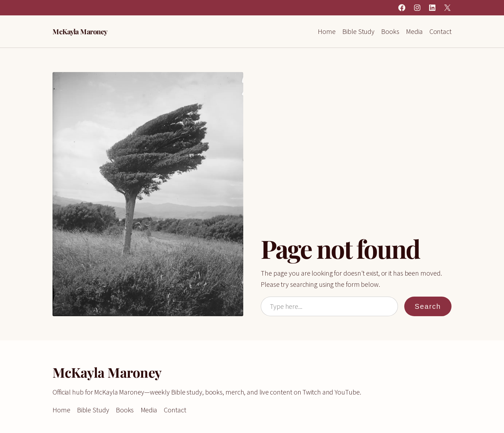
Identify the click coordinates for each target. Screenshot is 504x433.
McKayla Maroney (80, 31)
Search (428, 306)
